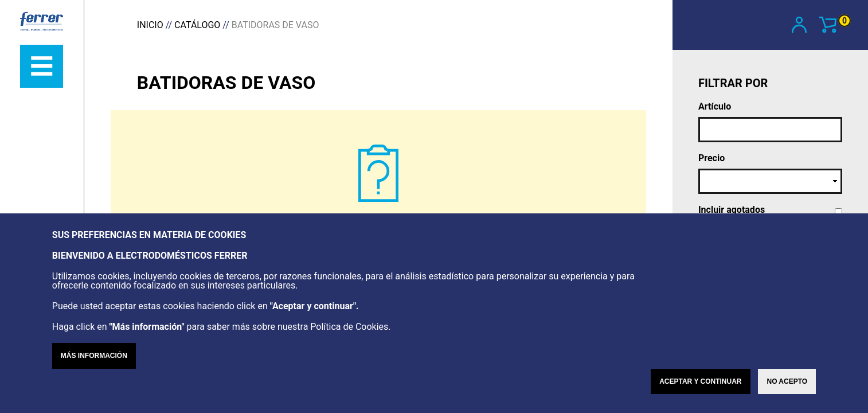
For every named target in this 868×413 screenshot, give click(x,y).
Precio (711, 158)
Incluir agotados (732, 210)
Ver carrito (835, 24)
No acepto (787, 381)
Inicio (150, 25)
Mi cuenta (800, 25)
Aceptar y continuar (700, 381)
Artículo (715, 107)
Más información (94, 356)
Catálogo (197, 25)
